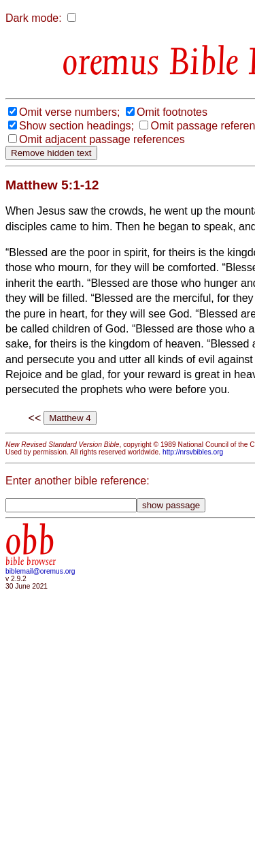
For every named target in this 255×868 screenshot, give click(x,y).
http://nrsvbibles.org (193, 452)
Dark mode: (34, 18)
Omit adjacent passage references (102, 139)
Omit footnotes (172, 112)
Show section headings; (76, 126)
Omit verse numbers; (69, 112)
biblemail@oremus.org (40, 571)
